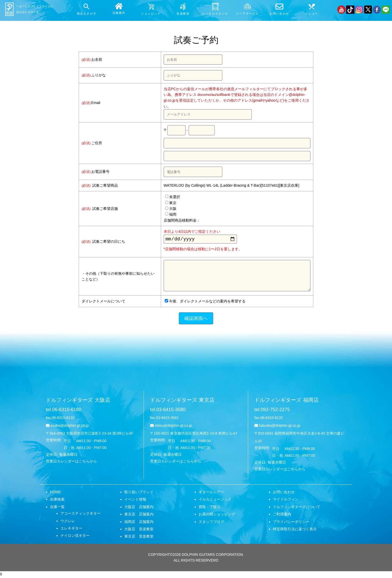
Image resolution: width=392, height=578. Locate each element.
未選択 (173, 197)
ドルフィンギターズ (78, 401)
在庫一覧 (57, 508)
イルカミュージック (215, 500)
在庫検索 (57, 500)
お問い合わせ (284, 493)
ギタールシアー (211, 493)
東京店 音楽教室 (139, 537)
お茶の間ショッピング (217, 515)
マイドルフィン (286, 500)
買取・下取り (210, 508)
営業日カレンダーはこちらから (71, 462)
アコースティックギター (81, 514)
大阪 (171, 209)
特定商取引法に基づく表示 (295, 530)
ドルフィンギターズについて (297, 508)
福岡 (171, 214)
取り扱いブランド (139, 493)
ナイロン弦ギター (75, 537)
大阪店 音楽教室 (139, 530)
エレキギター (71, 529)
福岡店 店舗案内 (139, 523)
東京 (171, 203)
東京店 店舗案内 (139, 515)
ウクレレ (68, 522)
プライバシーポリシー (291, 523)
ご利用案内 (282, 515)
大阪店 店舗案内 (139, 508)
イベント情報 (135, 500)
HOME (56, 493)
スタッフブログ (211, 523)
